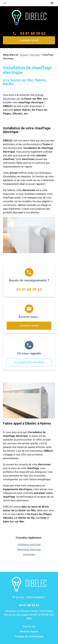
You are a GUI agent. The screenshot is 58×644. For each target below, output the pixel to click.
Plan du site (29, 627)
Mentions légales (29, 632)
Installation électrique (29, 545)
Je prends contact (29, 40)
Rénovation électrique (29, 549)
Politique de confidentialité (29, 636)
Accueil (24, 55)
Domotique (29, 554)
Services (35, 55)
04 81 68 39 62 (33, 33)
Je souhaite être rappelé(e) (29, 362)
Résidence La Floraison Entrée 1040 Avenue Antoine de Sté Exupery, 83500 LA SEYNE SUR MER (29, 615)
